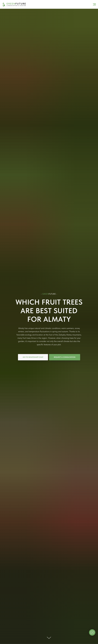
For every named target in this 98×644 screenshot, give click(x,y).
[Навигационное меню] (94, 4)
